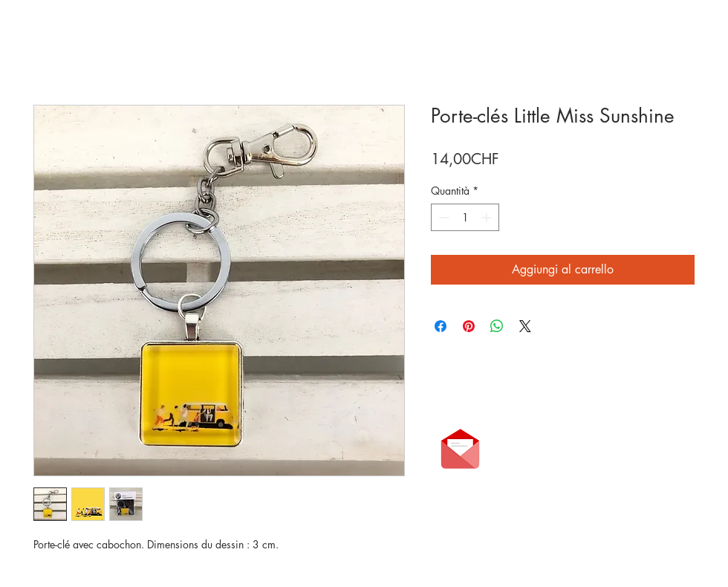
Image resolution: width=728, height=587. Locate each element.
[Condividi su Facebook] (441, 326)
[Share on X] (525, 326)
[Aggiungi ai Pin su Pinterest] (469, 326)
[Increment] (488, 217)
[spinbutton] (465, 217)
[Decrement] (442, 217)
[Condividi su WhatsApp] (497, 326)
